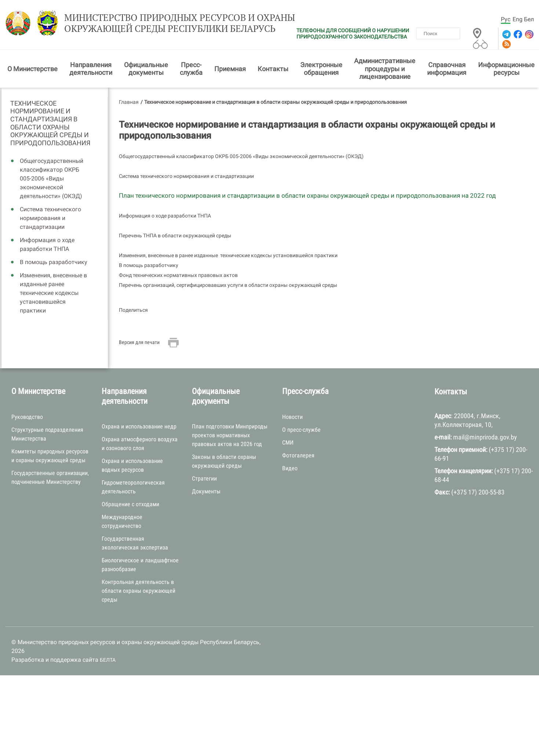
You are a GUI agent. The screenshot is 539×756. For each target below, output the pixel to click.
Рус (506, 19)
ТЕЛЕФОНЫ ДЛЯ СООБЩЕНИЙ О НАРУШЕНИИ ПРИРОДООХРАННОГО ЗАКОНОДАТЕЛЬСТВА (353, 34)
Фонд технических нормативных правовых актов (178, 277)
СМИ (288, 444)
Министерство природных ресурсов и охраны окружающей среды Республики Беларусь (170, 25)
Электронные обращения (321, 70)
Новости (292, 418)
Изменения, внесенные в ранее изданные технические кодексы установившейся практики (228, 257)
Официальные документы (146, 70)
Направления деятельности (91, 70)
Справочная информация (447, 70)
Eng (518, 19)
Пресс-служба (191, 70)
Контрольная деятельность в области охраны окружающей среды (139, 592)
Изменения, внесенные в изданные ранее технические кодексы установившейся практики (53, 294)
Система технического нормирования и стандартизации (50, 220)
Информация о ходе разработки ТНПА (47, 246)
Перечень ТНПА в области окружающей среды (175, 237)
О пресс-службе (301, 431)
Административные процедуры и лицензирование (385, 70)
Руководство (27, 418)
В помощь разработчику (54, 264)
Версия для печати (139, 343)
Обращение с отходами (130, 506)
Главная (129, 103)
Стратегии (204, 480)
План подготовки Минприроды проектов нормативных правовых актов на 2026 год (230, 437)
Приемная (230, 70)
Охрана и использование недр (139, 428)
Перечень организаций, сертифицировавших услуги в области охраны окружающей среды (228, 286)
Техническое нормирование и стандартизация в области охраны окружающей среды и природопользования (50, 124)
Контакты (273, 70)
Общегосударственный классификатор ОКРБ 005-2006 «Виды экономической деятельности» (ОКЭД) (52, 180)
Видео (290, 469)
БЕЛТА (108, 661)
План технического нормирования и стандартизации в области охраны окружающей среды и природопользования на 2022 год (307, 197)
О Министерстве (32, 70)
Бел (529, 19)
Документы (206, 493)
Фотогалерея (298, 456)
